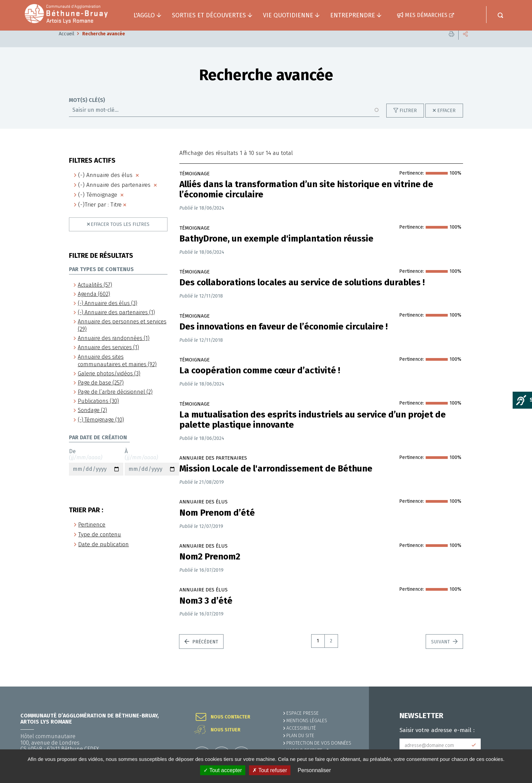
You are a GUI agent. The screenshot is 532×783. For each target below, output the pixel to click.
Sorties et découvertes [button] (209, 15)
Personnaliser (314, 770)
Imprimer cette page (451, 44)
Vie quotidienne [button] (288, 15)
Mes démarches (426, 15)
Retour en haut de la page (512, 687)
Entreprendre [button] (353, 15)
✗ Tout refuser (270, 770)
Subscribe (474, 745)
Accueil (67, 44)
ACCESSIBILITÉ (301, 728)
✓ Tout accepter (223, 770)
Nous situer (226, 730)
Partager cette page (465, 44)
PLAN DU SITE (300, 736)
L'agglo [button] (144, 15)
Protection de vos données (319, 743)
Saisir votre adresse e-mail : (437, 730)
